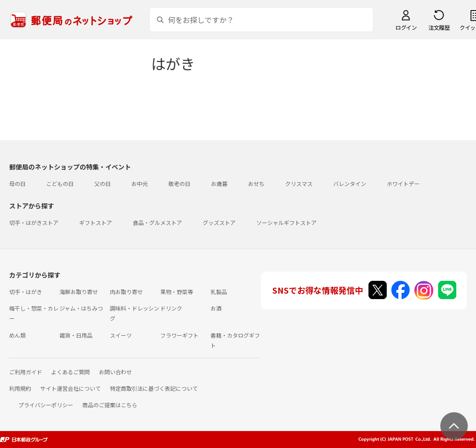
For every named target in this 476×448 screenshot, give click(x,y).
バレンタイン (350, 183)
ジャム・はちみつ (81, 308)
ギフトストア (96, 222)
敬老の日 (179, 183)
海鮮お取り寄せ (79, 292)
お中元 (140, 183)
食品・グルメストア (157, 222)
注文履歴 (439, 27)
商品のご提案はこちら (110, 405)
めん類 (17, 335)
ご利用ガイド (26, 372)
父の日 (103, 183)
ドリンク (171, 308)
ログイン (406, 27)
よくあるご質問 (70, 372)
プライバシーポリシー (46, 405)
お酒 (216, 308)
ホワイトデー (403, 183)
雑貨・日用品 (76, 335)
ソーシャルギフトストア (287, 222)
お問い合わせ (115, 372)
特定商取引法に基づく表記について (154, 388)
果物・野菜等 (177, 292)
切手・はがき (26, 292)
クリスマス (299, 183)
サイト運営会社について (70, 388)
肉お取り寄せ (126, 292)
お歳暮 (219, 183)
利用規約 (20, 388)
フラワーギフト (179, 335)
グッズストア (219, 222)
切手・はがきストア (34, 222)
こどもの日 (60, 183)
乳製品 (219, 292)
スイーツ (121, 335)
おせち (256, 183)
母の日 (17, 183)
